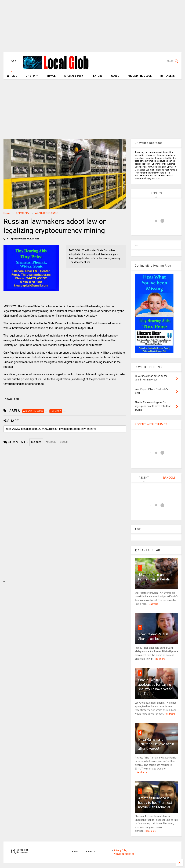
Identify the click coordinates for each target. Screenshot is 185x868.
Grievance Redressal (124, 854)
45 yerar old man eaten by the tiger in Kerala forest (156, 579)
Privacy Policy (121, 850)
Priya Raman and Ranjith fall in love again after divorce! (156, 744)
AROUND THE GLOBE (140, 76)
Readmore (153, 604)
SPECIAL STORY (74, 76)
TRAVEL (51, 76)
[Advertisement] (92, 28)
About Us (91, 852)
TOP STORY (31, 76)
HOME (12, 76)
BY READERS (168, 76)
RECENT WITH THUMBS (151, 424)
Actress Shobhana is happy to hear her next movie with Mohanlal (155, 803)
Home (7, 213)
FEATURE (97, 76)
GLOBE (115, 76)
